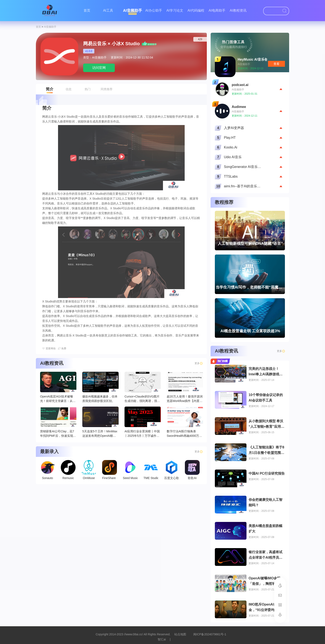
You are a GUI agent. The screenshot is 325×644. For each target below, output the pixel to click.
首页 (87, 10)
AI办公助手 (154, 10)
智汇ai (162, 639)
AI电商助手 (217, 10)
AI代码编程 (196, 10)
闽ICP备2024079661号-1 (210, 634)
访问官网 (99, 68)
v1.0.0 (89, 51)
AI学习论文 (175, 10)
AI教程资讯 (238, 10)
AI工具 (108, 10)
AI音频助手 (133, 11)
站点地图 (180, 634)
